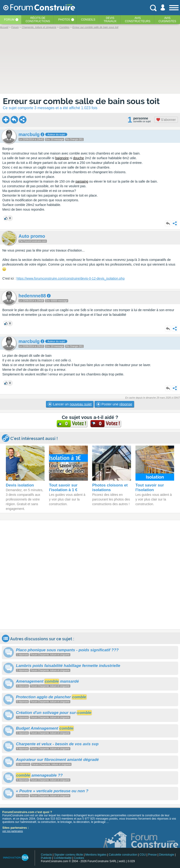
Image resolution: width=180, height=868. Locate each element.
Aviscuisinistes (167, 20)
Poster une (114, 404)
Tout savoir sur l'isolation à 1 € (63, 488)
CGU (143, 855)
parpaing (82, 181)
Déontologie (167, 855)
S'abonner (166, 120)
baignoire (62, 158)
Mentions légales (96, 855)
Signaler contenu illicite (69, 855)
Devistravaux (110, 20)
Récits (38, 20)
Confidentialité (63, 858)
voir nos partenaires (13, 831)
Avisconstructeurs (138, 20)
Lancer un (70, 404)
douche (79, 158)
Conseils (88, 20)
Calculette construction (123, 855)
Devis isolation (20, 485)
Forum (9, 20)
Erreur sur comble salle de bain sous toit (81, 101)
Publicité (46, 858)
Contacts (46, 855)
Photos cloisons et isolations (110, 488)
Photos (64, 20)
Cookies (79, 858)
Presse (152, 855)
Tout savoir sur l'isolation (150, 488)
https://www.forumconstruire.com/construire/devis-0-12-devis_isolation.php (70, 278)
